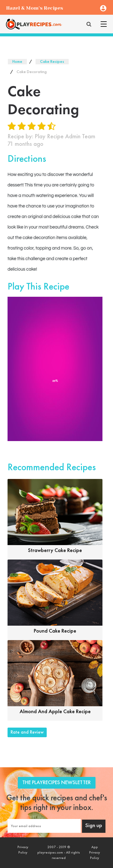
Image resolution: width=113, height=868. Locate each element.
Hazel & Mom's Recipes (35, 8)
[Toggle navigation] (104, 24)
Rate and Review (27, 732)
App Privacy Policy (95, 853)
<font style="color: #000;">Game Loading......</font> (55, 369)
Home (17, 62)
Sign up (94, 826)
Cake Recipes (52, 62)
